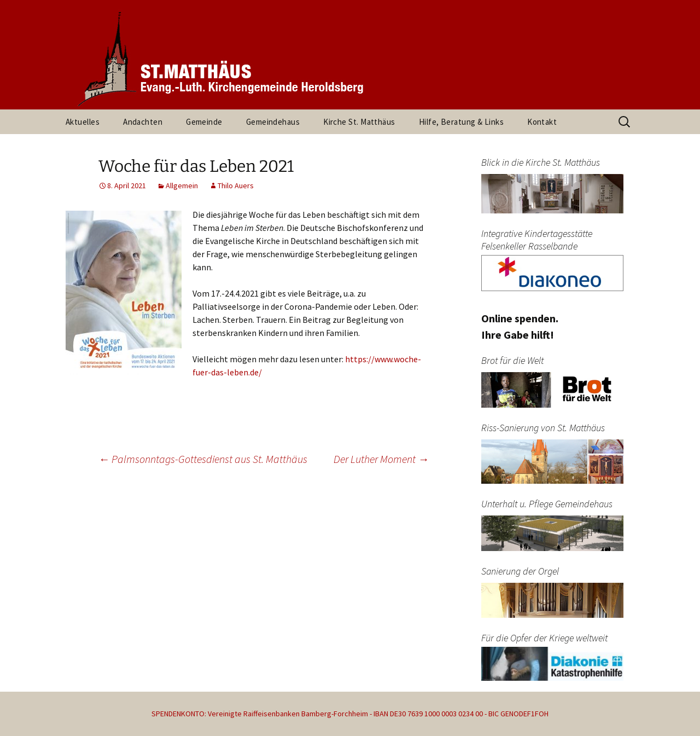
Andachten (143, 122)
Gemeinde (204, 122)
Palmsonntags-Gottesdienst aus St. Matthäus (203, 459)
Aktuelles (83, 122)
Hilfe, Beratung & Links (461, 122)
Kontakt (542, 122)
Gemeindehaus (273, 122)
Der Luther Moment (381, 459)
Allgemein (182, 186)
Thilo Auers (236, 186)
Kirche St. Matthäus (359, 122)
